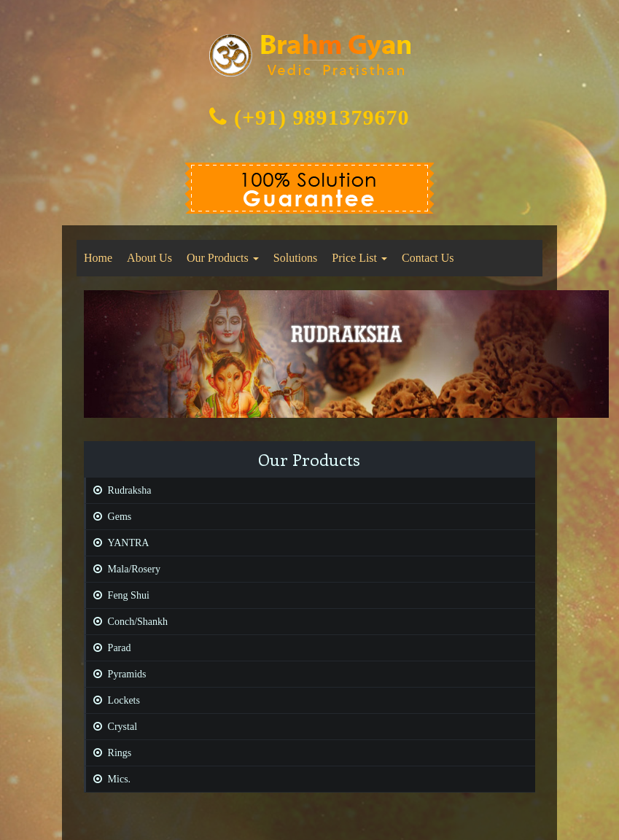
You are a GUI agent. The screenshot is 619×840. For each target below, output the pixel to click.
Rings (109, 753)
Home (98, 258)
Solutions (295, 258)
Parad (109, 648)
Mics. (109, 779)
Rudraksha (119, 490)
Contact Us (428, 258)
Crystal (112, 727)
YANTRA (118, 543)
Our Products (223, 258)
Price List (359, 258)
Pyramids (116, 674)
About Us (149, 258)
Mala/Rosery (123, 569)
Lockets (113, 700)
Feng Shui (118, 595)
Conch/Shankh (127, 622)
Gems (109, 517)
